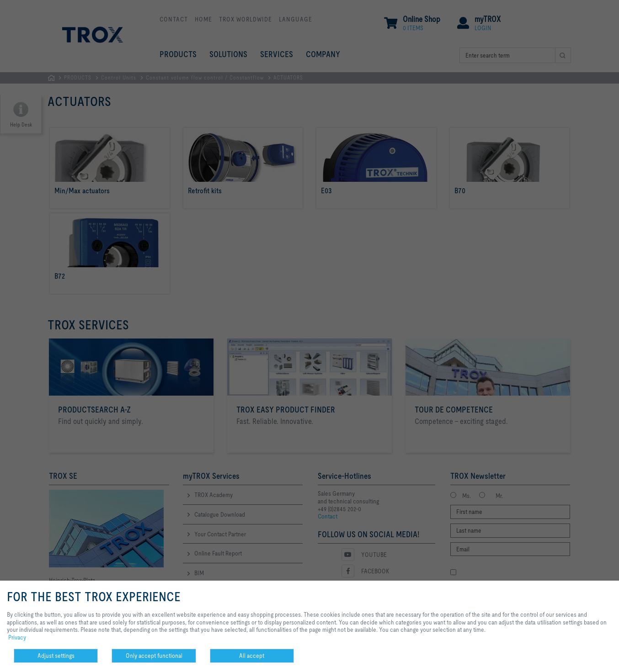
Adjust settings (56, 656)
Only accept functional (154, 656)
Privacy (17, 637)
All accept (252, 656)
